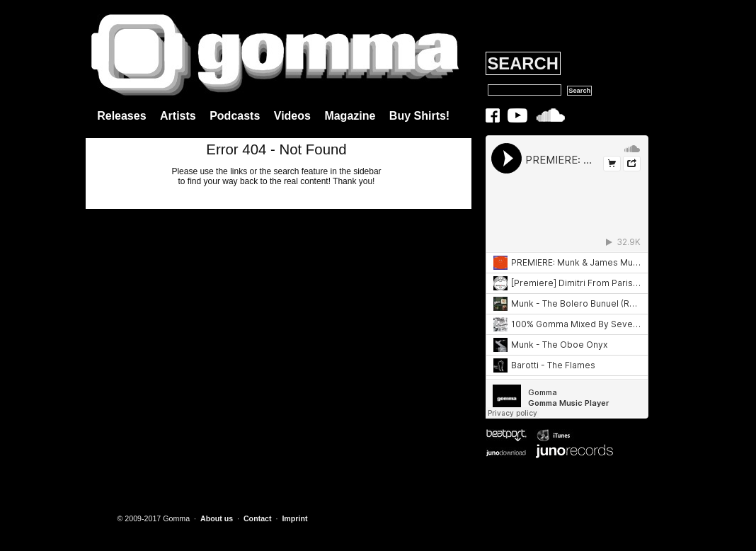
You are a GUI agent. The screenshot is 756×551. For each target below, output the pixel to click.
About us (217, 518)
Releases (121, 116)
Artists (178, 116)
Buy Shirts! (419, 116)
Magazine (350, 116)
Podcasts (235, 116)
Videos (292, 116)
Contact (258, 518)
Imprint (294, 518)
